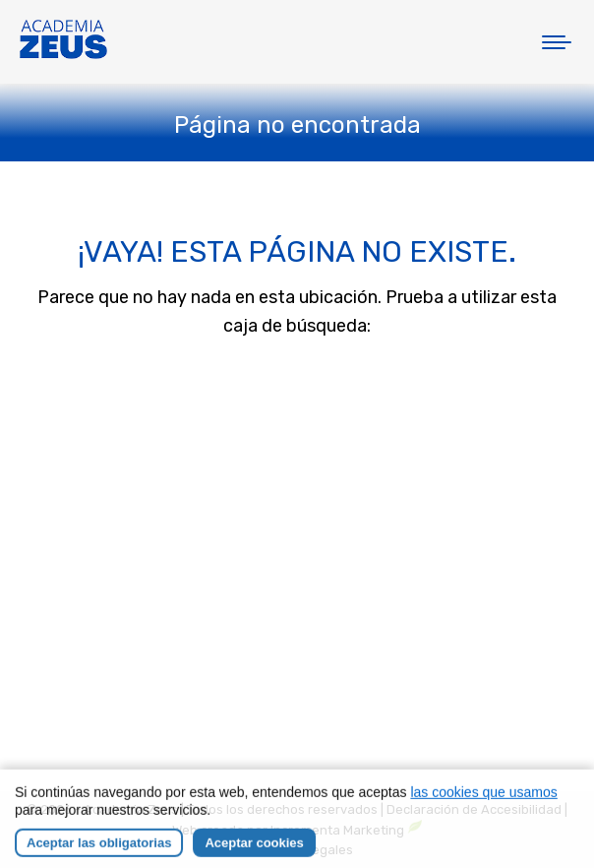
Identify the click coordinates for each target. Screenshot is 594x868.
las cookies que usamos (483, 808)
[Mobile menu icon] (557, 42)
